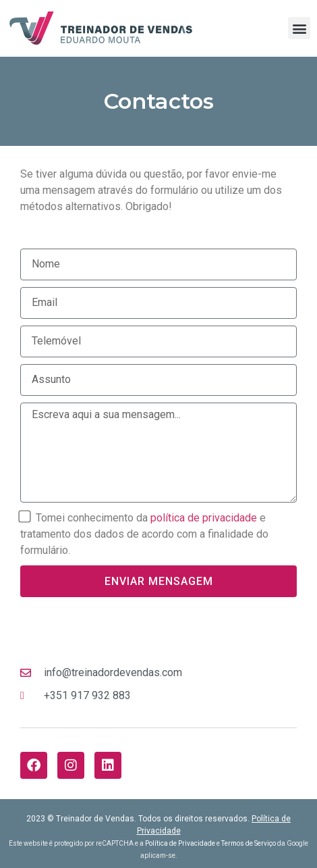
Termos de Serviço (249, 843)
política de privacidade (204, 518)
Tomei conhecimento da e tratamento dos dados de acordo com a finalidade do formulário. (144, 534)
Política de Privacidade (180, 843)
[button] (299, 28)
